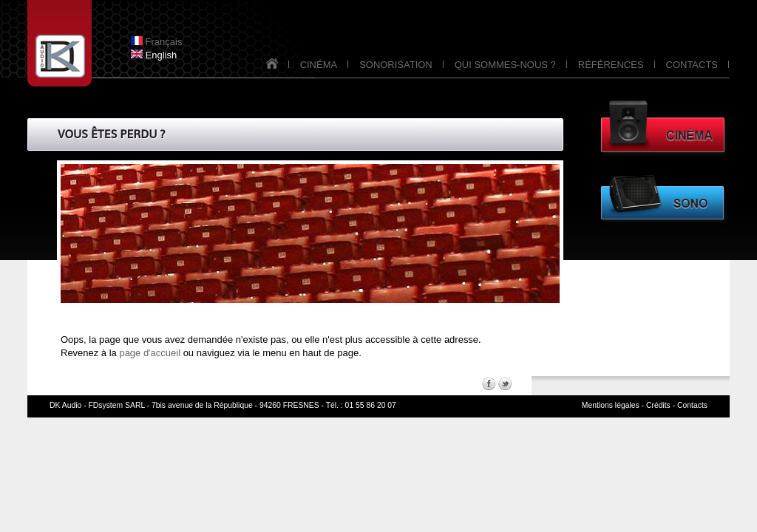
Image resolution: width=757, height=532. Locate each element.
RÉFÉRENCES (611, 65)
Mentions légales (611, 405)
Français (156, 42)
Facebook (489, 383)
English (154, 55)
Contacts (692, 405)
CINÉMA (319, 65)
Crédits (658, 405)
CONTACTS (692, 65)
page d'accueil (150, 353)
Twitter (505, 383)
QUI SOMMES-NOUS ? (505, 65)
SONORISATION (396, 65)
